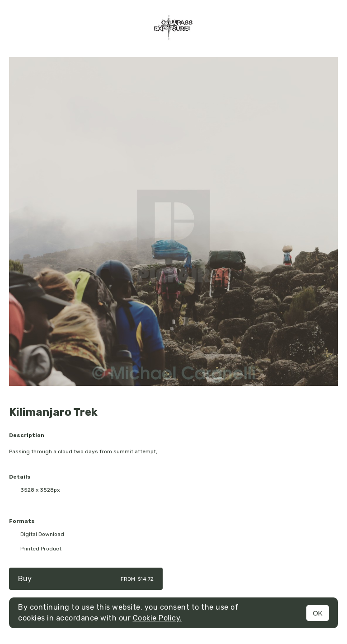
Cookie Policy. (157, 618)
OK (318, 613)
